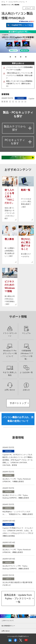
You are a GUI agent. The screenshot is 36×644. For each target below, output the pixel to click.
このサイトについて (8, 621)
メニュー (28, 8)
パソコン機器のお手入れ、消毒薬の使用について (18, 419)
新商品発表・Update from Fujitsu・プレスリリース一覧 (18, 598)
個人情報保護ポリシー (8, 626)
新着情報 (5, 94)
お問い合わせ (6, 631)
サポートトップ (18, 403)
